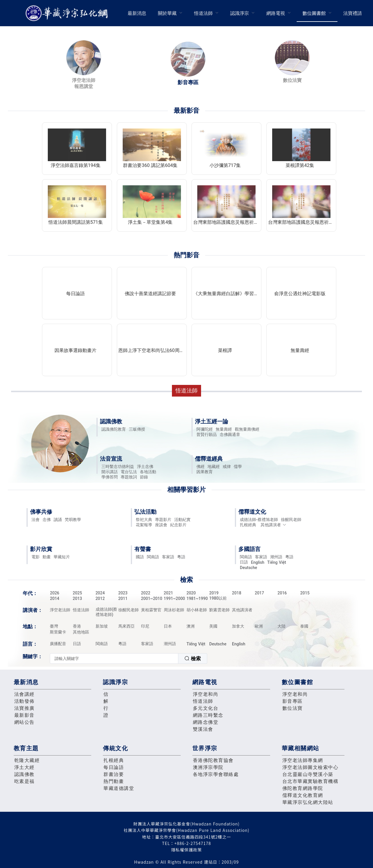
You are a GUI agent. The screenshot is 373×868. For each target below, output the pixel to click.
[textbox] (114, 659)
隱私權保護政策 (187, 850)
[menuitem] (137, 13)
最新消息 (137, 13)
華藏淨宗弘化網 (68, 13)
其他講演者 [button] (273, 525)
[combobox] (129, 659)
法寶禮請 (353, 13)
